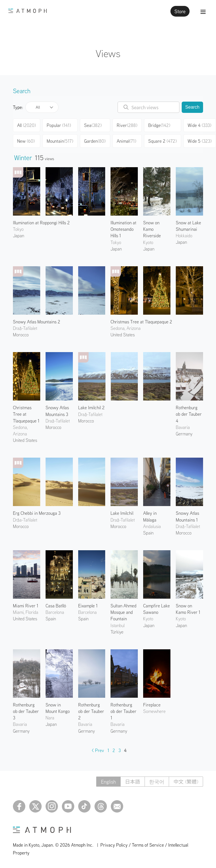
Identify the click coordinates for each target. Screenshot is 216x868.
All (38, 107)
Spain (148, 533)
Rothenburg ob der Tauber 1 (123, 711)
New (26, 141)
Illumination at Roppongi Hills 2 (41, 223)
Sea (93, 125)
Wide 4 (199, 125)
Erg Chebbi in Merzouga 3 (37, 513)
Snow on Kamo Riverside (152, 229)
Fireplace (152, 705)
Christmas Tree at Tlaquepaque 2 (141, 322)
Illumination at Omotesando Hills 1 (123, 229)
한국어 (156, 782)
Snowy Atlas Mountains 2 (37, 322)
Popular (59, 125)
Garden (95, 141)
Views (108, 53)
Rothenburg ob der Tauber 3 (26, 711)
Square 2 (162, 141)
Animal (126, 141)
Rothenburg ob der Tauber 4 (189, 414)
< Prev (98, 750)
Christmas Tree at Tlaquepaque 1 (26, 414)
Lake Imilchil (122, 513)
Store (180, 11)
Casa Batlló (56, 606)
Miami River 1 (26, 606)
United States (123, 335)
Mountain (60, 141)
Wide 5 (200, 141)
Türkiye (117, 632)
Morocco (21, 335)
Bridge (159, 125)
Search (193, 107)
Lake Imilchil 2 (91, 408)
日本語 (132, 782)
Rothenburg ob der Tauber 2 (91, 711)
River (127, 125)
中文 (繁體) (186, 782)
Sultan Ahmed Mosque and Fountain (123, 612)
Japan (19, 236)
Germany (184, 434)
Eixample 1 (88, 606)
